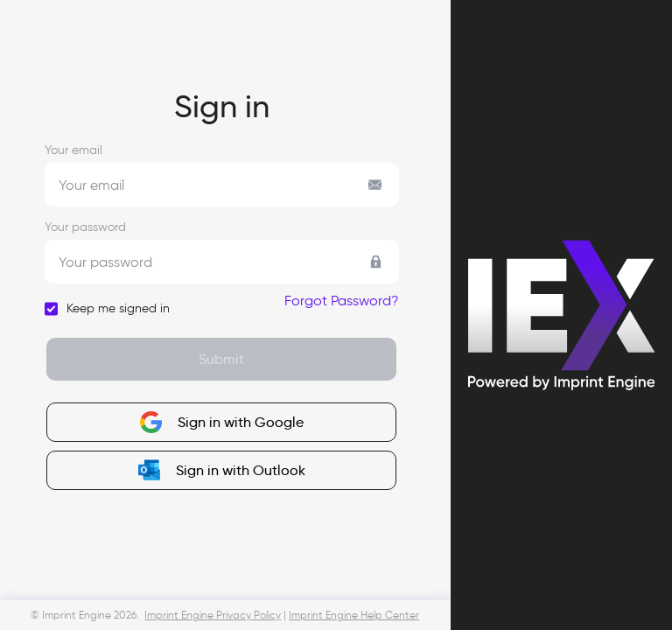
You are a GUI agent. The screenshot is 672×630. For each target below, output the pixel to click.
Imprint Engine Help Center (354, 615)
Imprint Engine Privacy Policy (213, 615)
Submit (221, 359)
